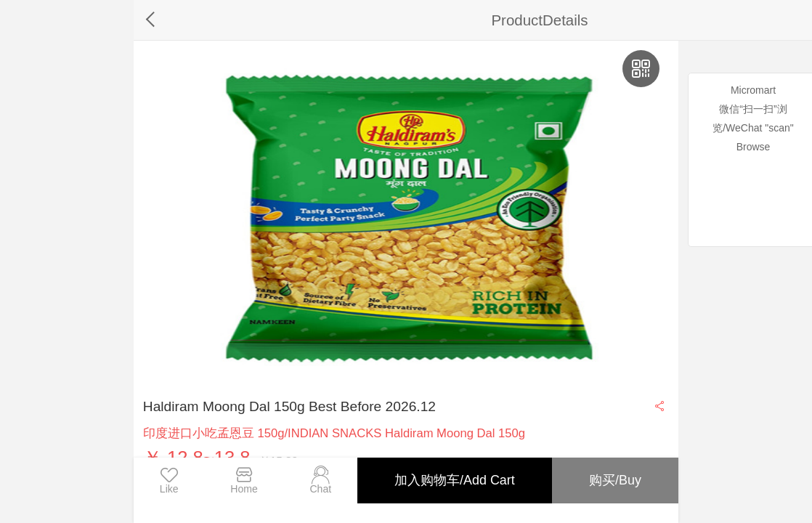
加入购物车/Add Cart (455, 480)
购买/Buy (615, 480)
